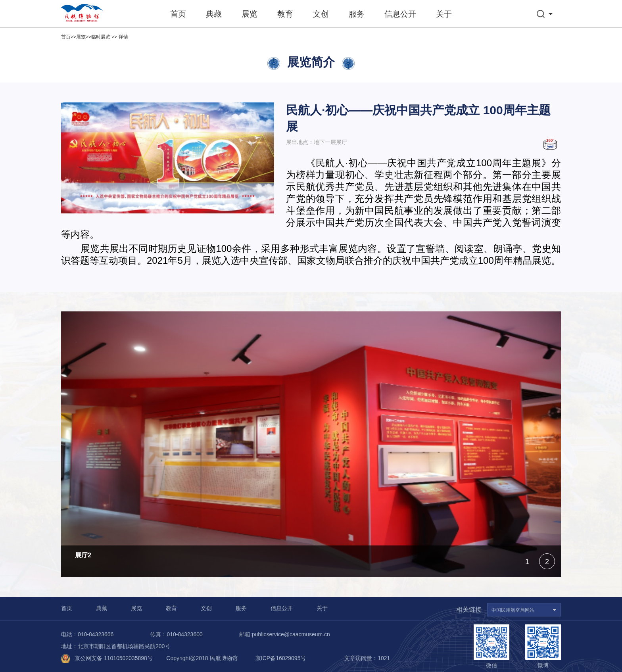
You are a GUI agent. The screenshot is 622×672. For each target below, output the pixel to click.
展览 (250, 14)
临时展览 (101, 37)
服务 (357, 14)
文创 (321, 14)
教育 (285, 14)
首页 (178, 14)
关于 (444, 14)
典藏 (214, 14)
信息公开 (400, 14)
